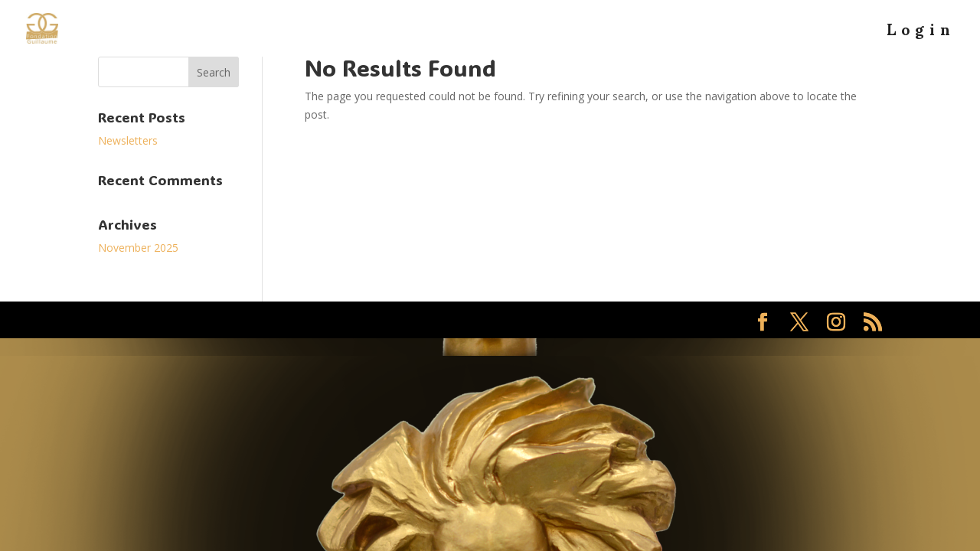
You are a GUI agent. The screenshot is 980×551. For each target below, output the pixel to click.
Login (921, 37)
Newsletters (128, 140)
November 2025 (138, 248)
